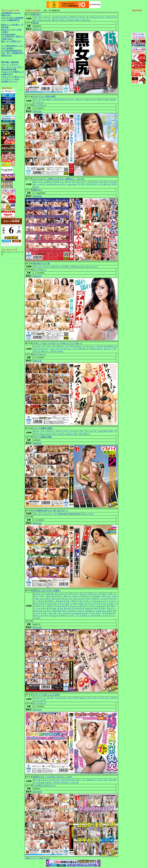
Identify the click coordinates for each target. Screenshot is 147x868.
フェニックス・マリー (48, 434)
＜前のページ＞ (31, 858)
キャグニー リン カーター (44, 594)
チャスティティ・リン (77, 780)
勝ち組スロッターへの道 (11, 30)
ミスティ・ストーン (82, 20)
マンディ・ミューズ (70, 782)
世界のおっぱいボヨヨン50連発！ (47, 591)
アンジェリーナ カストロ (82, 608)
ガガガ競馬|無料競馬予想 (11, 51)
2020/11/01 (37, 361)
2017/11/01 (37, 710)
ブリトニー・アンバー (78, 594)
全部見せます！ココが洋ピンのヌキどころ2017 (53, 777)
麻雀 (17, 62)
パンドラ (105, 616)
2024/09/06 (37, 196)
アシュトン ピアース (78, 606)
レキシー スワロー (62, 267)
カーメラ (67, 608)
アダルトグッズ (8, 77)
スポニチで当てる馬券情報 (12, 18)
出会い (17, 79)
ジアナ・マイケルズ (104, 613)
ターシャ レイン (62, 594)
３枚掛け (5, 32)
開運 (14, 69)
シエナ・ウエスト (66, 434)
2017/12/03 (37, 627)
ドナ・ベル (48, 613)
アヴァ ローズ (80, 698)
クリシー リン (67, 599)
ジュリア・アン (40, 346)
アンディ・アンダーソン (101, 184)
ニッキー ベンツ (89, 100)
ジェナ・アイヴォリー (81, 596)
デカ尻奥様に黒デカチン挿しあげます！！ (51, 511)
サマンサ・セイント (63, 596)
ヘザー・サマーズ (47, 596)
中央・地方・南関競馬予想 (12, 53)
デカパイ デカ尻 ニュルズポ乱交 (47, 695)
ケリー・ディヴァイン (90, 182)
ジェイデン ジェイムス (72, 613)
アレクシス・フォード (56, 603)
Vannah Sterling (74, 514)
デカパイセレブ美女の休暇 (44, 96)
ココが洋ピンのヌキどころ (44, 785)
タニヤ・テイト (40, 431)
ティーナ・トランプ (105, 17)
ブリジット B (48, 267)
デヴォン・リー (63, 346)
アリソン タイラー (62, 606)
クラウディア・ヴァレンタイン (90, 349)
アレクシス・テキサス (42, 182)
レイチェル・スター (104, 611)
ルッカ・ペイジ (88, 613)
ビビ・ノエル (71, 603)
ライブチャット (8, 79)
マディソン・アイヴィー (98, 594)
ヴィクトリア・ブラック (72, 100)
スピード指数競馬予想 (10, 20)
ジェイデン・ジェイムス (67, 184)
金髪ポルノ (38, 190)
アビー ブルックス (53, 599)
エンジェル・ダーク (55, 608)
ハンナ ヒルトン (97, 601)
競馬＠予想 (6, 15)
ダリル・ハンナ (87, 514)
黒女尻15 (37, 14)
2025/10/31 (37, 111)
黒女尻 (36, 23)
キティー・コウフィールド (52, 351)
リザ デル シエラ (77, 267)
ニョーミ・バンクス (51, 17)
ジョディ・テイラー (53, 782)
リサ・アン (38, 17)
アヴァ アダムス (103, 100)
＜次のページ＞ (44, 858)
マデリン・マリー (54, 431)
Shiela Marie (63, 514)
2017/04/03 (37, 792)
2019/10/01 (37, 523)
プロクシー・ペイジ (95, 780)
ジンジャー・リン (50, 514)
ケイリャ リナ (100, 603)
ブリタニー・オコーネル (90, 616)
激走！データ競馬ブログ (11, 41)
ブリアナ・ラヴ (84, 184)
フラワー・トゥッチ (100, 599)
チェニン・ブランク (95, 346)
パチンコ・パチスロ (9, 65)
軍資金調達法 (7, 69)
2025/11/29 (37, 29)
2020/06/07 (37, 443)
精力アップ (19, 77)
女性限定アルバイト (9, 82)
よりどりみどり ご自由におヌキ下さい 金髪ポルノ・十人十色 (59, 179)
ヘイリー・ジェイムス (97, 606)
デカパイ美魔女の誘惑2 (43, 428)
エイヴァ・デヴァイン (69, 17)
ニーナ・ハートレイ (70, 431)
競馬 (3, 62)
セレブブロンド (40, 105)
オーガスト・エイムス (52, 100)
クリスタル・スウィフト (101, 596)
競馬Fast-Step (6, 56)
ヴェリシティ (85, 601)
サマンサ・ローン (41, 780)
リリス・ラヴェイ (71, 601)
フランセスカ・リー (78, 346)
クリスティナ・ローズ (61, 182)
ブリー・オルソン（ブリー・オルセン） (79, 611)
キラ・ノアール (67, 20)
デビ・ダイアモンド (82, 434)
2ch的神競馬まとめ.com (11, 13)
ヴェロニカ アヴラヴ (58, 616)
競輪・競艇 (10, 62)
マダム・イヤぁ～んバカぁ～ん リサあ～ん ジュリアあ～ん (58, 343)
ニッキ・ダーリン (52, 20)
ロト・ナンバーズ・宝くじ (12, 67)
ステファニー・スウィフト (48, 349)
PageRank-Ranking (8, 34)
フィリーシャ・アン (68, 349)
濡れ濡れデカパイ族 (42, 263)
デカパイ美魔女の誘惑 (42, 437)
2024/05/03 (37, 276)
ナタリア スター (100, 608)
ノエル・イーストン (86, 603)
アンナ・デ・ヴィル (87, 17)
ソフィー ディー (91, 267)
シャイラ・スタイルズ (47, 184)
